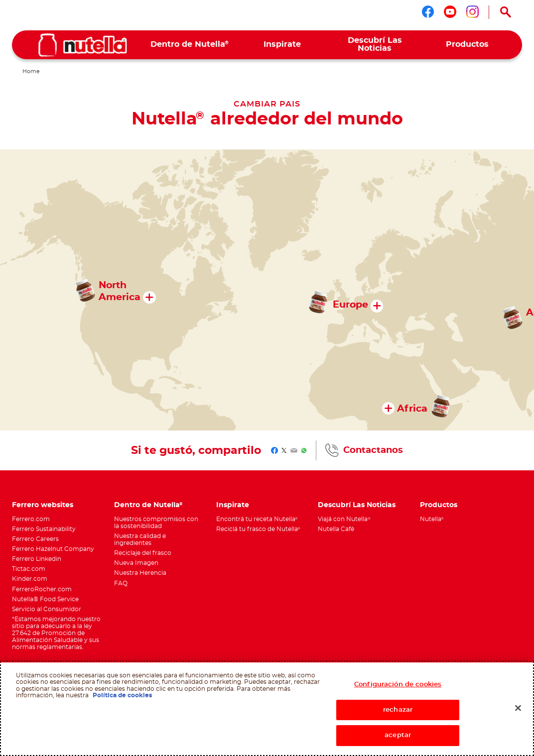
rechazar (398, 710)
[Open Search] (506, 12)
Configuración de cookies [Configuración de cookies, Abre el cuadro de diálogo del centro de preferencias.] (398, 685)
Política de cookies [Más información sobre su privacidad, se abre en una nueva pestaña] (122, 695)
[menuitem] (190, 45)
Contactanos (373, 450)
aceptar (398, 735)
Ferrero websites (43, 505)
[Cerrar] (518, 708)
